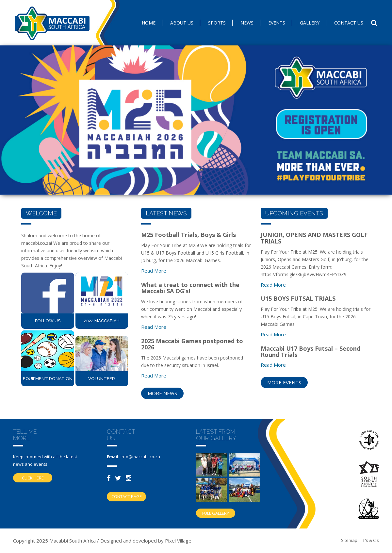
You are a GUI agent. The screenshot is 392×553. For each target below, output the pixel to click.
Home (149, 23)
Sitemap (349, 540)
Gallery (310, 23)
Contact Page (127, 496)
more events (284, 382)
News (247, 23)
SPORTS (217, 23)
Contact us (349, 23)
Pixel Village (178, 541)
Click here (33, 478)
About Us (182, 23)
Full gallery (216, 513)
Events (277, 23)
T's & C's (371, 540)
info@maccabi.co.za (140, 457)
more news (162, 393)
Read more (154, 271)
